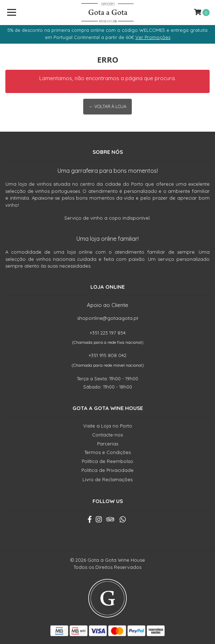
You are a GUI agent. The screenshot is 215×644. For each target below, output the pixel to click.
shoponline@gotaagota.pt (108, 318)
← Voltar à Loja (107, 106)
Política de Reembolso (107, 461)
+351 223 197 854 (108, 333)
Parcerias (108, 444)
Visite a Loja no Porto (108, 426)
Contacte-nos (107, 435)
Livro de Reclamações (107, 479)
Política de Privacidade (107, 470)
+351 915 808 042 (107, 355)
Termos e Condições (107, 452)
